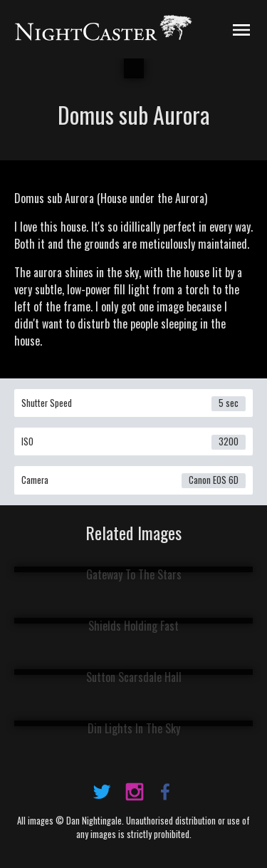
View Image (133, 567)
